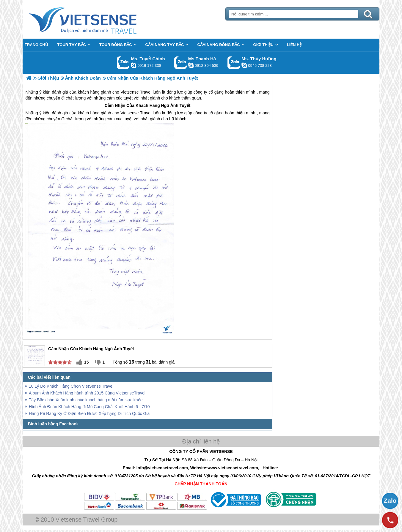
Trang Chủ (98, 19)
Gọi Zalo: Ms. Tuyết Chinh (123, 63)
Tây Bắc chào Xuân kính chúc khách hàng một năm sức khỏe (86, 400)
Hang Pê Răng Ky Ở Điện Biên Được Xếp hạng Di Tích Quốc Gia (89, 413)
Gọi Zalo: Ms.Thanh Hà (181, 63)
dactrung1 (244, 65)
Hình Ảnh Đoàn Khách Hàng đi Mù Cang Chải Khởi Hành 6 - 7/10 (89, 407)
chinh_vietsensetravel (134, 65)
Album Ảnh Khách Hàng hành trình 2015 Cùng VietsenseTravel (87, 393)
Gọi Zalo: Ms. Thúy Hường (234, 63)
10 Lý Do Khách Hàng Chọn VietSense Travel (71, 386)
